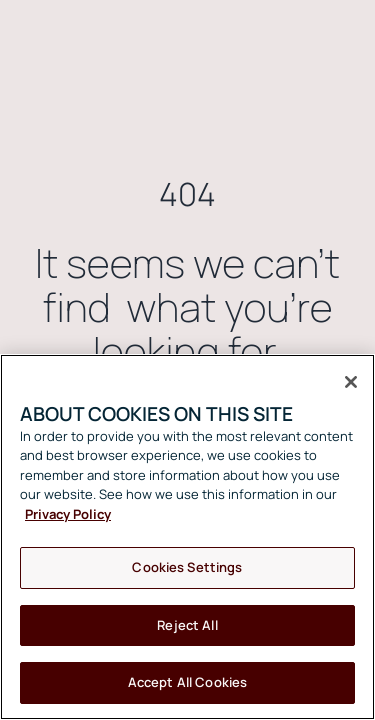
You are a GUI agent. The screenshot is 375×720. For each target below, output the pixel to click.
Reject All (187, 625)
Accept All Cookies (187, 682)
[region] (187, 537)
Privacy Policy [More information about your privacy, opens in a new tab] (68, 514)
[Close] (351, 382)
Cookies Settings (187, 567)
